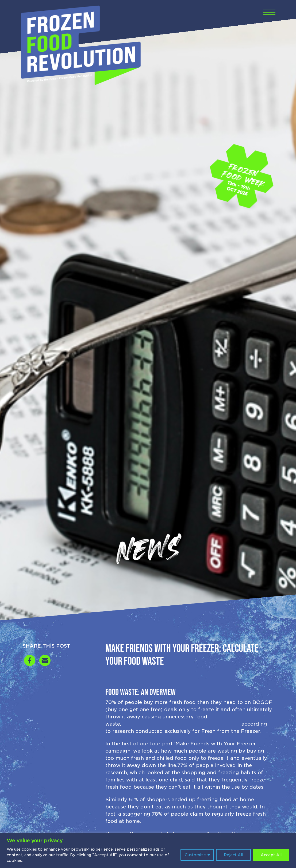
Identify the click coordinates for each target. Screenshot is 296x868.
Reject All (233, 855)
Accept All (271, 855)
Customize (195, 855)
